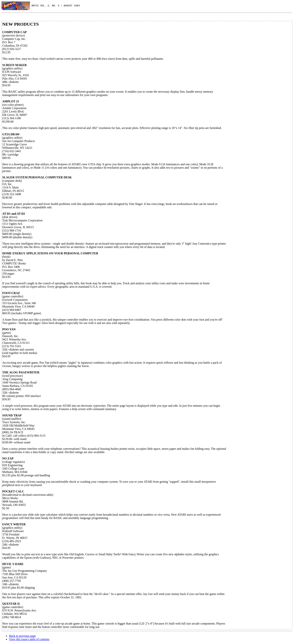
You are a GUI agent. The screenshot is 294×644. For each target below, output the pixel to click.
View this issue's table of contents (29, 639)
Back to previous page (22, 636)
